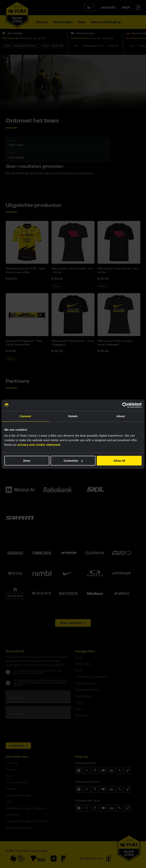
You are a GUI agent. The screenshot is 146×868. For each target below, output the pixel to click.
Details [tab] (73, 416)
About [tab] (121, 416)
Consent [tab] (25, 416)
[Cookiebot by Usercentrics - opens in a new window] (125, 405)
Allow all (119, 461)
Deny (27, 461)
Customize (73, 461)
